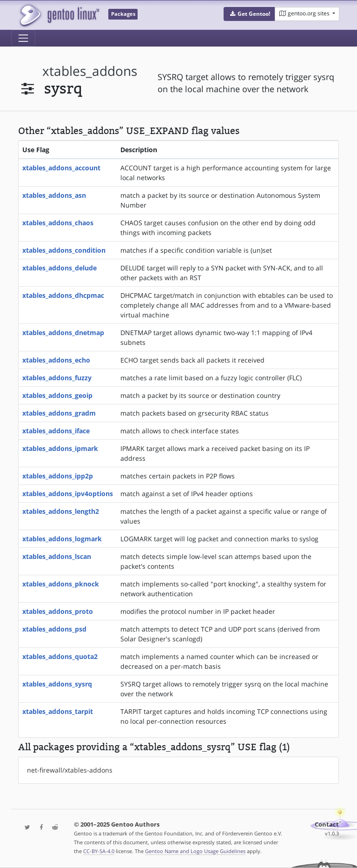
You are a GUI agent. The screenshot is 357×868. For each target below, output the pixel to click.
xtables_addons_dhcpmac (63, 295)
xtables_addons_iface (56, 431)
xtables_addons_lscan (57, 556)
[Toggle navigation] (23, 38)
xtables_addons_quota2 (60, 656)
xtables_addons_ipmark (60, 448)
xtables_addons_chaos (58, 223)
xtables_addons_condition (64, 250)
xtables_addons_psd (54, 629)
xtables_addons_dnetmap (63, 333)
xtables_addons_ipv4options (68, 494)
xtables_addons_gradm (59, 413)
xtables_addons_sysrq (57, 684)
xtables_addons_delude (59, 268)
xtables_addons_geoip (57, 395)
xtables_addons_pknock (61, 584)
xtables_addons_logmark (62, 539)
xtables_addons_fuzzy (57, 378)
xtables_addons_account (61, 168)
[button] (249, 14)
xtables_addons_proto (58, 611)
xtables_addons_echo (56, 360)
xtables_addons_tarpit (58, 711)
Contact (327, 824)
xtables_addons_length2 (61, 511)
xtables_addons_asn (54, 195)
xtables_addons (90, 71)
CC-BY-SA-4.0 (99, 851)
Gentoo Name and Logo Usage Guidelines (195, 851)
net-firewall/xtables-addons (70, 770)
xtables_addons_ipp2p (58, 476)
